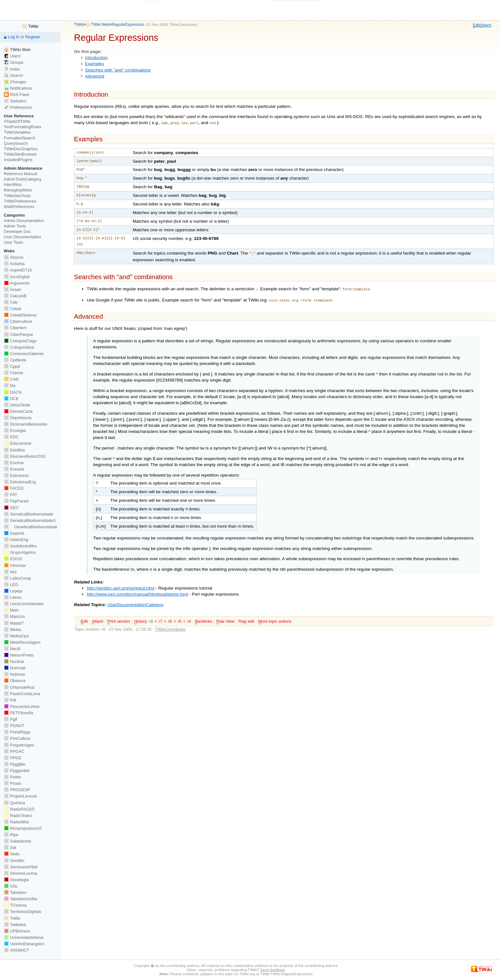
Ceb (11, 302)
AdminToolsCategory (23, 179)
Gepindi (14, 533)
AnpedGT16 (18, 270)
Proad (12, 783)
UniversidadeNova (24, 937)
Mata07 (14, 623)
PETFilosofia (18, 713)
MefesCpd (16, 636)
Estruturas (16, 475)
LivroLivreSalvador (24, 604)
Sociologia (16, 880)
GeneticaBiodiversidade (29, 514)
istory (140, 619)
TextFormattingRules (23, 127)
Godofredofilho (20, 546)
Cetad (12, 309)
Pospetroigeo (19, 745)
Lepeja (13, 591)
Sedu (12, 854)
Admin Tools (15, 226)
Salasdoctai (18, 841)
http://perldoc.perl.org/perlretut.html (121, 586)
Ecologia (15, 431)
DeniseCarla (18, 411)
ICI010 (13, 559)
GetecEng (16, 540)
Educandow (18, 443)
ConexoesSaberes (24, 354)
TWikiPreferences (20, 201)
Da (10, 386)
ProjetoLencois (20, 796)
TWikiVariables (17, 132)
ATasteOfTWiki (17, 121)
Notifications (18, 88)
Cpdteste (15, 360)
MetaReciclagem (22, 642)
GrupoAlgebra (20, 552)
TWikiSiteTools (17, 196)
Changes (15, 82)
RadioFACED (19, 809)
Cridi (11, 379)
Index (12, 69)
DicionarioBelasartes (26, 424)
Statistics (15, 101)
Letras (13, 597)
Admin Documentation (24, 221)
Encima (14, 463)
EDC (11, 437)
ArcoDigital (17, 277)
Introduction (96, 58)
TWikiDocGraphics (21, 149)
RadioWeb (16, 822)
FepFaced (16, 501)
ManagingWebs (18, 190)
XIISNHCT (16, 950)
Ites (10, 572)
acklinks (203, 619)
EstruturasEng (20, 482)
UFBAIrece (17, 931)
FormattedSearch (20, 138)
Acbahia (14, 264)
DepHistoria (18, 418)
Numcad (15, 668)
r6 (170, 619)
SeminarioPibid (21, 867)
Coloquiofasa (19, 347)
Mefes (13, 630)
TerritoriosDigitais (23, 912)
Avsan (12, 290)
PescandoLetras (22, 706)
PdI (10, 700)
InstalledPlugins (18, 160)
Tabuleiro (15, 892)
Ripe (11, 835)
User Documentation (22, 237)
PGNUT (14, 726)
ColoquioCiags (20, 341)
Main (11, 610)
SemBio (14, 861)
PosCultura (17, 738)
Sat (10, 847)
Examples (94, 64)
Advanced (95, 76)
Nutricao (15, 674)
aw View (225, 619)
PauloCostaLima (22, 694)
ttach (486, 25)
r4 (189, 619)
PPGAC (14, 751)
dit (476, 25)
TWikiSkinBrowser (20, 154)
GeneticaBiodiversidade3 (30, 520)
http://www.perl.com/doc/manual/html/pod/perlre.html (137, 592)
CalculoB (15, 296)
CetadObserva (20, 315)
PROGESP (17, 790)
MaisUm (15, 616)
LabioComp (17, 578)
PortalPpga (17, 732)
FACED (14, 488)
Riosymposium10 (23, 828)
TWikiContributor (183, 25)
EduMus (15, 450)
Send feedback (273, 970)
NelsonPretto (19, 655)
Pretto (12, 777)
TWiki (79, 25)
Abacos (14, 257)
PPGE (13, 758)
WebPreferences (19, 207)
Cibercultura (18, 321)
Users (12, 56)
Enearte (14, 469)
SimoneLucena (21, 873)
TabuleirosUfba (21, 899)
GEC (11, 508)
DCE (11, 399)
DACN (13, 392)
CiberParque (18, 334)
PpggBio (15, 764)
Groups (14, 62)
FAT (11, 495)
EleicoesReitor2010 (25, 456)
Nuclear (14, 661)
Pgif (11, 719)
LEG (11, 585)
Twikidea (15, 925)
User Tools (13, 242)
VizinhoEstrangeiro (24, 944)
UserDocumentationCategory (136, 602)
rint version (118, 619)
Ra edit (246, 619)
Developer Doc (17, 231)
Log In (14, 37)
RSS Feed (16, 95)
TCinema (15, 905)
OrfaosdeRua (19, 687)
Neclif (12, 649)
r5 (180, 619)
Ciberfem (15, 328)
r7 (160, 619)
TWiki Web (100, 25)
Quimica (15, 803)
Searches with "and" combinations (118, 70)
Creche (14, 373)
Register (33, 37)
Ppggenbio (17, 771)
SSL (11, 886)
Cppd (12, 366)
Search (13, 75)
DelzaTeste (17, 405)
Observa (15, 681)
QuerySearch (16, 143)
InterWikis (13, 185)
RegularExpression (128, 25)
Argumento (17, 283)
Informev (15, 565)
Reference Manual (21, 174)
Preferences (18, 107)
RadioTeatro (18, 816)
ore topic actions (275, 619)
